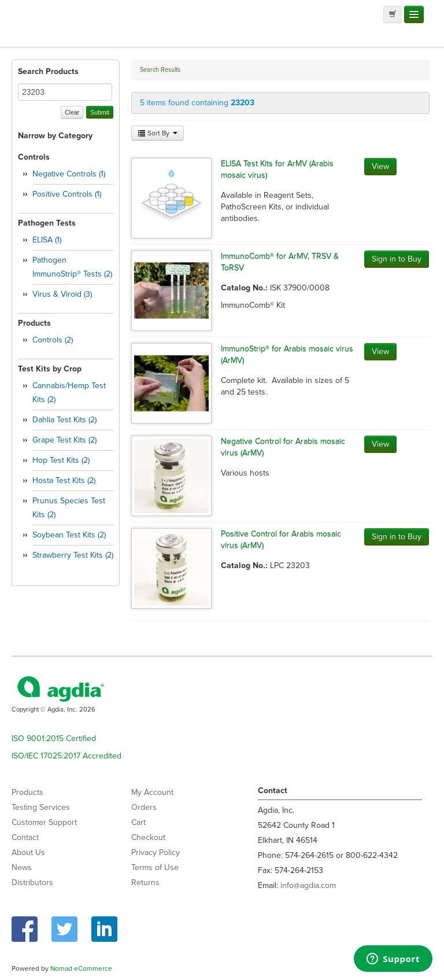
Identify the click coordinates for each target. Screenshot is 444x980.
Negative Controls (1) (69, 174)
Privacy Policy (156, 852)
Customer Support (44, 822)
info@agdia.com (308, 885)
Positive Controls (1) (67, 194)
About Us (28, 852)
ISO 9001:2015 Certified (54, 738)
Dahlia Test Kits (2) (64, 420)
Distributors (32, 883)
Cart (138, 822)
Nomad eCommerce (81, 968)
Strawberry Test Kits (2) (73, 555)
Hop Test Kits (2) (61, 460)
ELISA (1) (47, 240)
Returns (145, 883)
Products (27, 792)
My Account (152, 792)
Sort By (158, 133)
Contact (25, 837)
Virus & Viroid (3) (62, 294)
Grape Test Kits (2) (64, 440)
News (22, 867)
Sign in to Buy (397, 259)
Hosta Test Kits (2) (64, 480)
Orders (144, 807)
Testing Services (41, 807)
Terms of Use (155, 867)
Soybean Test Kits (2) (69, 535)
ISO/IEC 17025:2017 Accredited (66, 756)
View (380, 166)
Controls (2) (53, 340)
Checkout (148, 837)
